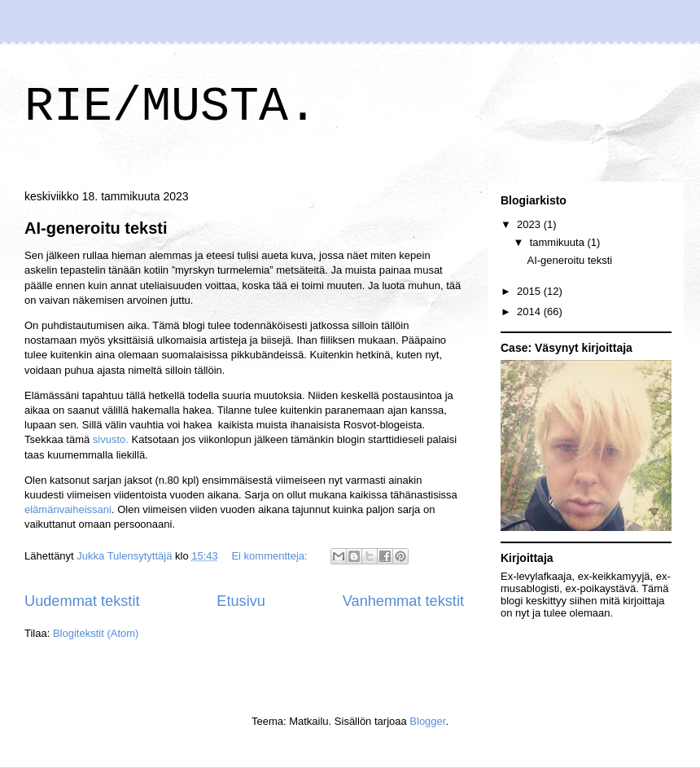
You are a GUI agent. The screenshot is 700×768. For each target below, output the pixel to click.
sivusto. (111, 439)
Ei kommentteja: (271, 556)
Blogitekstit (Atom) (96, 633)
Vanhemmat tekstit (403, 601)
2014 (530, 312)
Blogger (427, 721)
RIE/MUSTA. (171, 107)
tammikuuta (559, 242)
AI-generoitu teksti (96, 228)
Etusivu (241, 601)
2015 (530, 291)
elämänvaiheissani (68, 509)
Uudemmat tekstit (82, 601)
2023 (530, 224)
